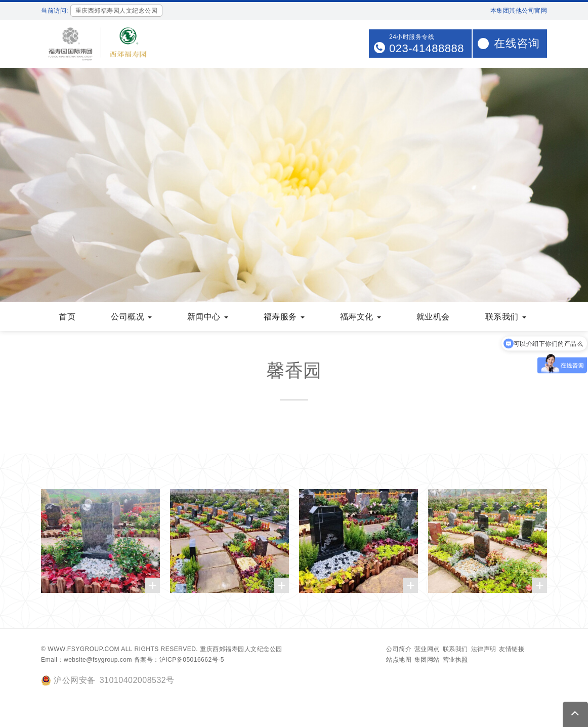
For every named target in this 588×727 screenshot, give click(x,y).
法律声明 (484, 649)
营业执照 (455, 660)
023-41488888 (427, 48)
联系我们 (506, 317)
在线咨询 (517, 43)
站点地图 (399, 660)
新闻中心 (208, 317)
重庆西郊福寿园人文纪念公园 (241, 649)
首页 (67, 317)
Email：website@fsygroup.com (87, 660)
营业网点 (427, 649)
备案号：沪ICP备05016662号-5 (179, 660)
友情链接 (512, 649)
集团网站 (427, 660)
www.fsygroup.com (83, 649)
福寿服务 (284, 317)
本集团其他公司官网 (519, 11)
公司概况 (131, 317)
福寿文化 (361, 317)
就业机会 (433, 317)
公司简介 (399, 649)
